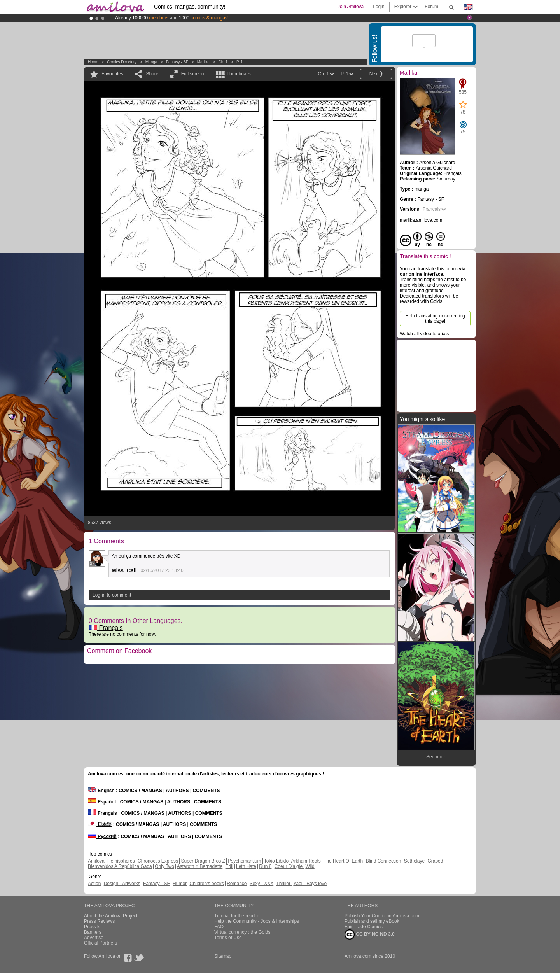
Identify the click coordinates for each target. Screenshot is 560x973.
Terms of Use (228, 938)
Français (106, 628)
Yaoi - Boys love (310, 884)
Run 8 (265, 866)
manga (151, 62)
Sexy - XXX (262, 884)
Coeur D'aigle (289, 866)
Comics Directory (122, 62)
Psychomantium (244, 861)
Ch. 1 (223, 62)
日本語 (100, 824)
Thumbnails (239, 74)
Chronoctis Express (158, 861)
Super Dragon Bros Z (203, 861)
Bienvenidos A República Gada (120, 866)
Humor (180, 884)
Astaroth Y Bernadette (200, 866)
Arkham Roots (306, 861)
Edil (229, 866)
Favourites (112, 74)
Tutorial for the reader (237, 916)
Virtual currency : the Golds (242, 932)
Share (152, 74)
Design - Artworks (122, 884)
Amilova (96, 861)
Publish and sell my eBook (372, 921)
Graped (435, 861)
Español (102, 802)
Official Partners (101, 943)
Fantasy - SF (177, 62)
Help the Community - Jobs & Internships (257, 921)
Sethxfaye (414, 861)
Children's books (206, 884)
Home (93, 62)
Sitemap (223, 956)
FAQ (219, 927)
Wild (310, 866)
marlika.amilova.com (421, 220)
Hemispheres (121, 861)
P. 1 (240, 62)
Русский (102, 836)
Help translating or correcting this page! (435, 318)
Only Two (164, 866)
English (101, 791)
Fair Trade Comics (364, 927)
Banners (93, 932)
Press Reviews (99, 921)
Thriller (284, 884)
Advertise (94, 938)
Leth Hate (246, 866)
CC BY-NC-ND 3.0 (370, 934)
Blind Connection (384, 861)
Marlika (203, 62)
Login (379, 7)
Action (94, 884)
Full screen (193, 74)
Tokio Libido (276, 861)
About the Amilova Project (111, 916)
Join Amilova (351, 7)
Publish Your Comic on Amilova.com (382, 916)
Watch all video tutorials (424, 334)
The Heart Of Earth (343, 861)
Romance (237, 884)
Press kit (93, 927)
